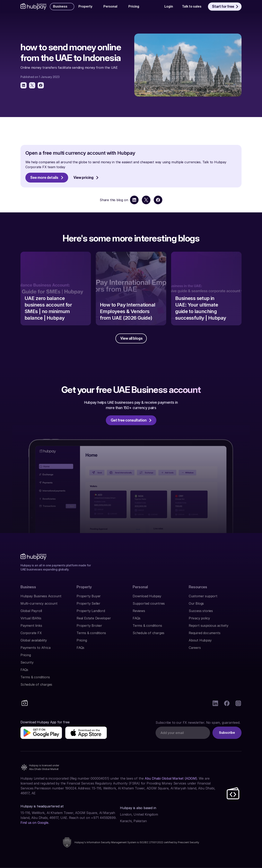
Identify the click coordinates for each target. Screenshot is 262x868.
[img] (41, 733)
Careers (195, 648)
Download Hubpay (147, 596)
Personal (140, 587)
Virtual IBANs (31, 618)
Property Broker (89, 626)
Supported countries (149, 603)
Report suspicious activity (209, 626)
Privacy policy (199, 618)
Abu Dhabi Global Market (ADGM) (171, 778)
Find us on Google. (35, 823)
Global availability (34, 640)
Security (27, 662)
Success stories (201, 611)
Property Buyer (89, 596)
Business (28, 587)
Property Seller (88, 603)
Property (84, 587)
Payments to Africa (35, 648)
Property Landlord (91, 611)
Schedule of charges (36, 684)
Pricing (26, 655)
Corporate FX (31, 633)
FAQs (24, 670)
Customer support (203, 596)
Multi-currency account (39, 603)
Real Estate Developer (94, 618)
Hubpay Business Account (41, 596)
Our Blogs (196, 603)
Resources (198, 587)
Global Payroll (31, 611)
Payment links (31, 626)
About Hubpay (200, 640)
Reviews (139, 611)
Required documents (204, 633)
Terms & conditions (35, 677)
